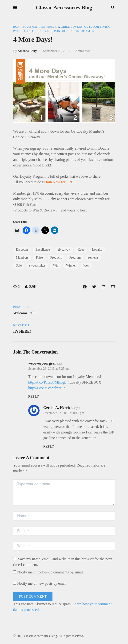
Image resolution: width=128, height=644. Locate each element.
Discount (22, 250)
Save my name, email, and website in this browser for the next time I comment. (63, 562)
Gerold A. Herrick (58, 408)
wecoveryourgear (42, 363)
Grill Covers (72, 27)
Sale (19, 266)
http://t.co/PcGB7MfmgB (47, 382)
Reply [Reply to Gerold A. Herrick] (49, 446)
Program (75, 258)
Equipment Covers (38, 27)
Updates (87, 31)
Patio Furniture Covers (33, 31)
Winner (71, 266)
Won (86, 266)
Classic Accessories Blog (64, 8)
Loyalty (97, 250)
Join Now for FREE (61, 182)
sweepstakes (37, 266)
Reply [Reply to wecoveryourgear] (34, 397)
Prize (39, 258)
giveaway (64, 250)
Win (56, 266)
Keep (81, 250)
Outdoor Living (97, 27)
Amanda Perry (27, 51)
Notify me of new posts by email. (42, 583)
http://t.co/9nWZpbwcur (46, 388)
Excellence (43, 250)
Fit (57, 27)
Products (56, 258)
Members (22, 258)
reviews (93, 258)
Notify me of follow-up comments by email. (50, 572)
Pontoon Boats (67, 31)
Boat (17, 27)
